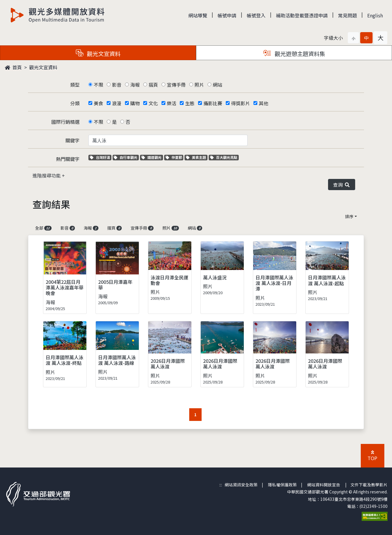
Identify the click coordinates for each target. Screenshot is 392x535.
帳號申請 (227, 15)
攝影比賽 (213, 103)
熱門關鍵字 (68, 159)
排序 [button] (349, 216)
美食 (98, 103)
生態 (190, 103)
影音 (117, 85)
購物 (135, 103)
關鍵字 (73, 140)
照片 (199, 85)
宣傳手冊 (176, 85)
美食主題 (197, 157)
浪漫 (117, 103)
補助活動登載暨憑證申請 (302, 15)
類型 (75, 85)
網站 (218, 85)
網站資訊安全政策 (241, 485)
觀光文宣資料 (43, 67)
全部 (43, 228)
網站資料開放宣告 (324, 485)
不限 (98, 85)
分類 (75, 103)
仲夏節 (175, 157)
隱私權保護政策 (282, 485)
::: (221, 485)
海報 (135, 85)
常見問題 (347, 15)
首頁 (13, 67)
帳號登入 (256, 15)
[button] (353, 38)
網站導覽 (198, 15)
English (375, 15)
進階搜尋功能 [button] (47, 175)
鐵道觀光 (152, 157)
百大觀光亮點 (224, 157)
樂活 (172, 103)
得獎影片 (241, 103)
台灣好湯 (101, 157)
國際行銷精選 (65, 122)
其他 (263, 103)
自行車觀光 (126, 157)
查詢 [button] (342, 185)
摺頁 (153, 85)
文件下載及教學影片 (369, 485)
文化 (153, 103)
